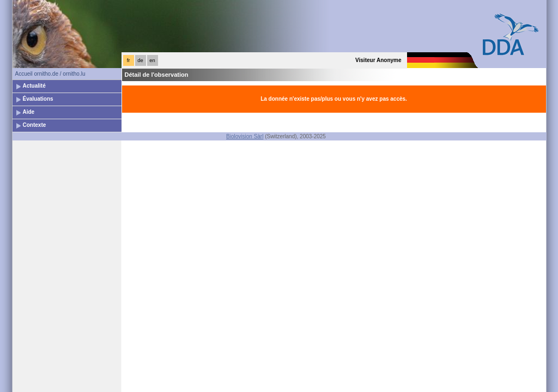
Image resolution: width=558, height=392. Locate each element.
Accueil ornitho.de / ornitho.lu (50, 74)
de (140, 60)
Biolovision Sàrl (245, 136)
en (152, 60)
